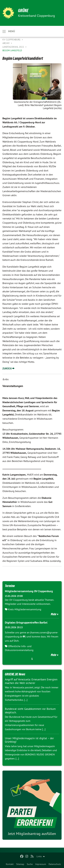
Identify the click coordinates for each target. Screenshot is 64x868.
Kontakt (10, 864)
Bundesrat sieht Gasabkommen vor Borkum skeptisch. (30, 711)
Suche (30, 864)
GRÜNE (23, 11)
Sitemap (20, 864)
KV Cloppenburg (12, 40)
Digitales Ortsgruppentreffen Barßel (26, 623)
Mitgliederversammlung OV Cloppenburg (29, 591)
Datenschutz (55, 864)
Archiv (6, 43)
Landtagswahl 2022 (14, 47)
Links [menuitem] (39, 856)
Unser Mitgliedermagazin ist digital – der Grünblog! (29, 740)
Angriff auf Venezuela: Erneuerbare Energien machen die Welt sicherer (31, 681)
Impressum (41, 864)
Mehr (54, 614)
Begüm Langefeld (12, 50)
